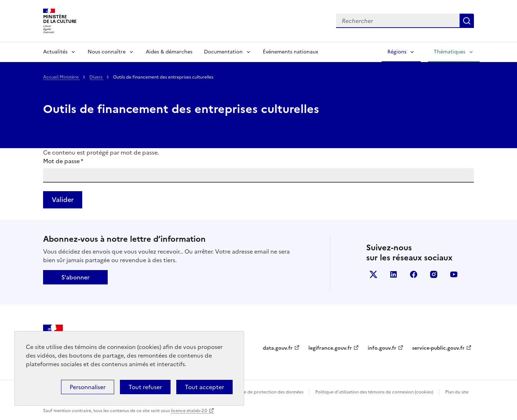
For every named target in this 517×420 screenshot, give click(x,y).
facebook (414, 274)
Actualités (55, 52)
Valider (63, 200)
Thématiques (450, 52)
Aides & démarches (169, 52)
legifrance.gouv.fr (330, 348)
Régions (397, 52)
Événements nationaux (290, 52)
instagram (434, 274)
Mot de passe (63, 161)
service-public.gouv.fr (438, 348)
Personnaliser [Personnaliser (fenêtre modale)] (88, 387)
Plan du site (457, 392)
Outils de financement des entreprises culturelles (181, 109)
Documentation (223, 52)
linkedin (393, 274)
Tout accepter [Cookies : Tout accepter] (204, 387)
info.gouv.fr (382, 348)
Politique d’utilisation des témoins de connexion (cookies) (374, 392)
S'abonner (75, 277)
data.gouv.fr (278, 348)
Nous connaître (107, 52)
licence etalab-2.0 (189, 411)
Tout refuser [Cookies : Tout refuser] (145, 387)
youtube (454, 274)
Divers (96, 77)
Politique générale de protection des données (256, 392)
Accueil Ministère (61, 77)
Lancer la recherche (467, 21)
